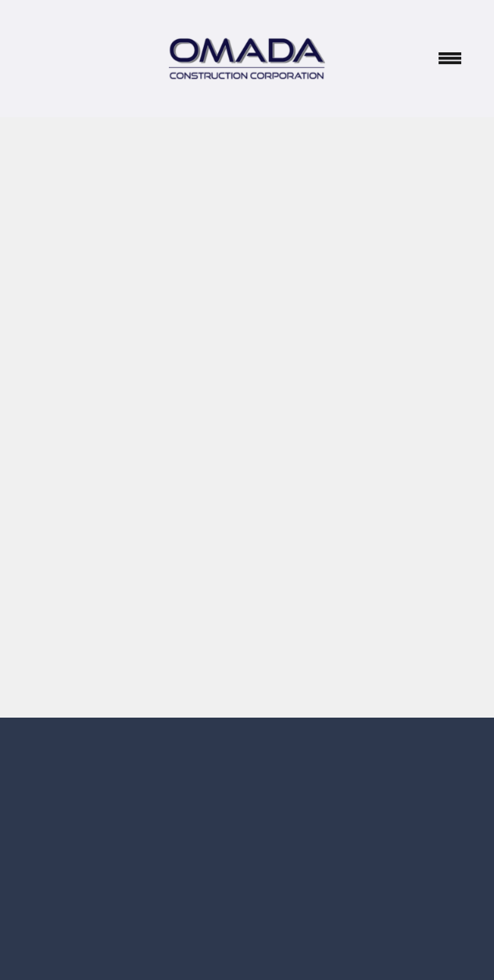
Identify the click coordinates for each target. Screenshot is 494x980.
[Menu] (450, 59)
